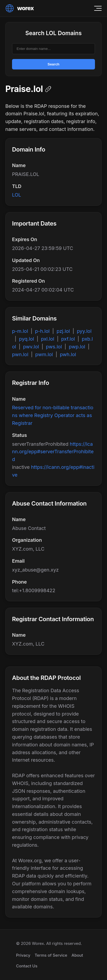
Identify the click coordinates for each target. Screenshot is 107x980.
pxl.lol (48, 339)
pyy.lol (84, 331)
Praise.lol (24, 89)
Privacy (23, 955)
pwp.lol (77, 347)
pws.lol (54, 347)
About (77, 955)
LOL (17, 195)
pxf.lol (68, 339)
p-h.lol (42, 331)
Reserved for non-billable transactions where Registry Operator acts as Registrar (53, 415)
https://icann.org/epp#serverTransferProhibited (53, 452)
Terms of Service (51, 955)
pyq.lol (26, 339)
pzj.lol (63, 331)
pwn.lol (20, 354)
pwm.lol (44, 354)
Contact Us (27, 966)
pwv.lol (31, 347)
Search (53, 64)
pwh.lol (68, 354)
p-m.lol (20, 331)
